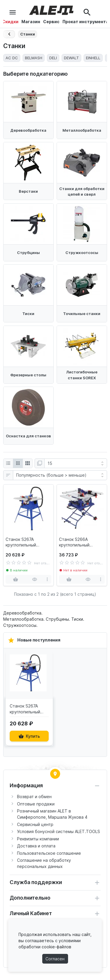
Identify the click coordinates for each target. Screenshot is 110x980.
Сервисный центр (35, 824)
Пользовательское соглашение (49, 853)
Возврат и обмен (34, 797)
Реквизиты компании (38, 839)
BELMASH (34, 58)
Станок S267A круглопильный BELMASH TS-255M (25, 542)
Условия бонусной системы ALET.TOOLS (59, 831)
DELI (53, 58)
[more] (47, 579)
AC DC (12, 58)
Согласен (55, 959)
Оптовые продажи (36, 804)
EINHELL (93, 58)
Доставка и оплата (36, 846)
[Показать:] (76, 463)
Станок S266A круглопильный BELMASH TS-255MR (79, 542)
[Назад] (9, 34)
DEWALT (71, 58)
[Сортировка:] (60, 475)
